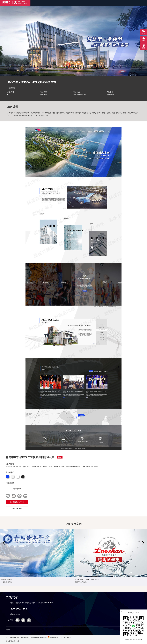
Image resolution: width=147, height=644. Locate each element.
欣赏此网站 (17, 489)
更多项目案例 (74, 524)
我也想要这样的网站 (17, 502)
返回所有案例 (17, 509)
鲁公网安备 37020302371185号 (59, 638)
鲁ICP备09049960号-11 (39, 638)
